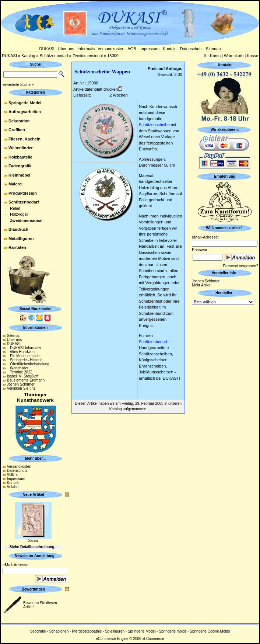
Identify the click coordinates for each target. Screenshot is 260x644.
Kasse (252, 56)
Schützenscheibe (154, 125)
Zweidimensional (88, 56)
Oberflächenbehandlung (28, 364)
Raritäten (17, 247)
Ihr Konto (212, 56)
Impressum (150, 49)
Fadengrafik (20, 166)
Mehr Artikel (202, 285)
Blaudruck (18, 229)
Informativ (87, 49)
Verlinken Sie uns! (22, 388)
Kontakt (170, 49)
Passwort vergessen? (240, 266)
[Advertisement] (225, 417)
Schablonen (59, 631)
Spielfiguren (115, 631)
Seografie (38, 631)
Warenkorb (234, 56)
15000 (113, 56)
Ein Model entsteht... (25, 356)
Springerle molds (173, 631)
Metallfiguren (21, 239)
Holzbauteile (20, 157)
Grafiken (17, 130)
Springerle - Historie (25, 360)
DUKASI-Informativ (24, 348)
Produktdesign (23, 193)
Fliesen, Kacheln (24, 139)
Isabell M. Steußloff (23, 376)
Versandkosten (111, 49)
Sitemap (213, 49)
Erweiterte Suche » (18, 85)
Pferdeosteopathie (87, 631)
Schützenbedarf (54, 56)
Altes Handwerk (21, 352)
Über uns (66, 49)
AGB (132, 49)
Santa (33, 541)
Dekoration (19, 121)
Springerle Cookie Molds (210, 631)
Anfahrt (13, 487)
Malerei (15, 184)
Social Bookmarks (36, 309)
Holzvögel (19, 214)
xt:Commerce (153, 639)
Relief (15, 208)
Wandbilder (18, 368)
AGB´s (12, 475)
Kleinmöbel (19, 175)
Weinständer (21, 148)
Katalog (28, 56)
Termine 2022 (20, 372)
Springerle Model (25, 103)
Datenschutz (191, 49)
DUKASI (47, 49)
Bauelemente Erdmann (26, 380)
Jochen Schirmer (21, 384)
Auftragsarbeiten (25, 112)
